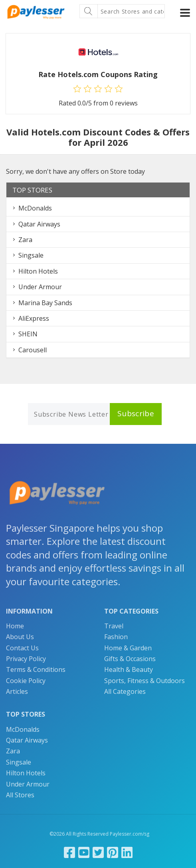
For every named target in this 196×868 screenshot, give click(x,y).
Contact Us (22, 648)
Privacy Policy (26, 659)
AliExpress (34, 318)
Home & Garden (128, 648)
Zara (25, 240)
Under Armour (40, 287)
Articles (17, 691)
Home (15, 626)
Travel (114, 626)
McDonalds (35, 208)
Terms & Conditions (36, 669)
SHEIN (28, 334)
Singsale (31, 255)
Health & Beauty (129, 669)
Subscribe (136, 413)
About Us (20, 637)
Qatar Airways (39, 224)
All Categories (125, 691)
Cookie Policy (26, 681)
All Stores (20, 795)
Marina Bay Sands (45, 303)
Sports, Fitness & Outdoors (145, 681)
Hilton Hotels (38, 271)
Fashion (116, 637)
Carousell (33, 350)
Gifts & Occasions (130, 659)
